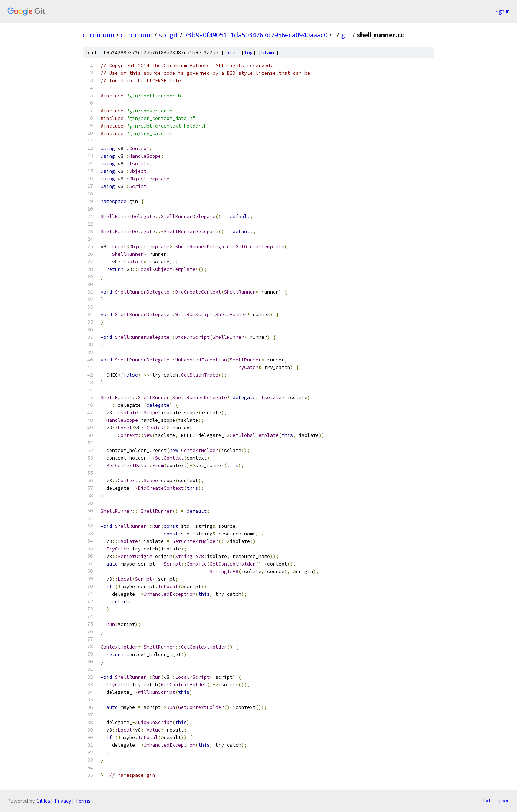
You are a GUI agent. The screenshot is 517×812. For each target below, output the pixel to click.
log (248, 53)
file (230, 53)
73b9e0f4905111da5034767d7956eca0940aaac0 (256, 35)
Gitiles (43, 801)
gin (346, 35)
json (504, 801)
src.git (168, 35)
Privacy (63, 801)
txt (487, 801)
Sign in (502, 11)
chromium (99, 35)
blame (269, 53)
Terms (83, 801)
